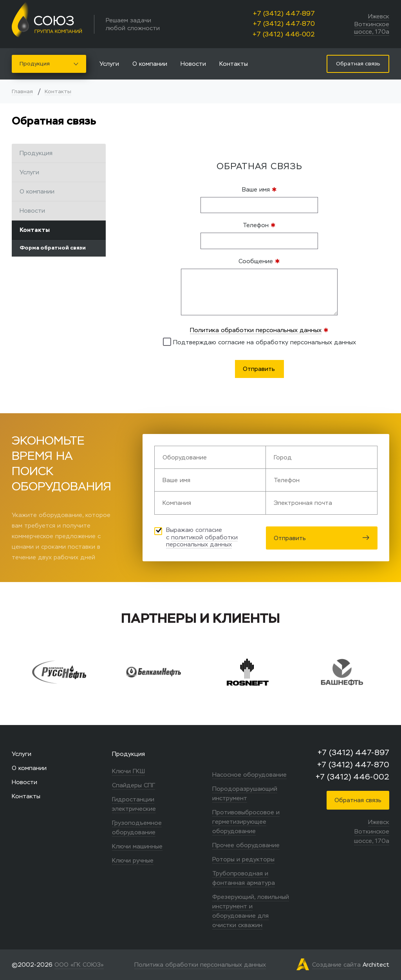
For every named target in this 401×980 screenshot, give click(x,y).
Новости (193, 64)
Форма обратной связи (53, 248)
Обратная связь (358, 800)
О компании (150, 64)
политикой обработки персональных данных (202, 541)
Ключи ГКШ (128, 771)
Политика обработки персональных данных (256, 330)
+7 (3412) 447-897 (284, 14)
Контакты (234, 64)
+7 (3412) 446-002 (284, 34)
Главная (22, 91)
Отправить (322, 538)
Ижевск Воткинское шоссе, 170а (372, 24)
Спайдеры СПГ (134, 785)
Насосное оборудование (249, 775)
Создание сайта (336, 965)
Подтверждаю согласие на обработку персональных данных (259, 342)
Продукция (49, 64)
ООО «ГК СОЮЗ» (79, 965)
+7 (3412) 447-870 (284, 24)
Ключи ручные (133, 860)
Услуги (109, 64)
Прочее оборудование (246, 845)
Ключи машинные (137, 846)
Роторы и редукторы (243, 859)
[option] (72, 672)
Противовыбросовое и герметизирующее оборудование (246, 822)
